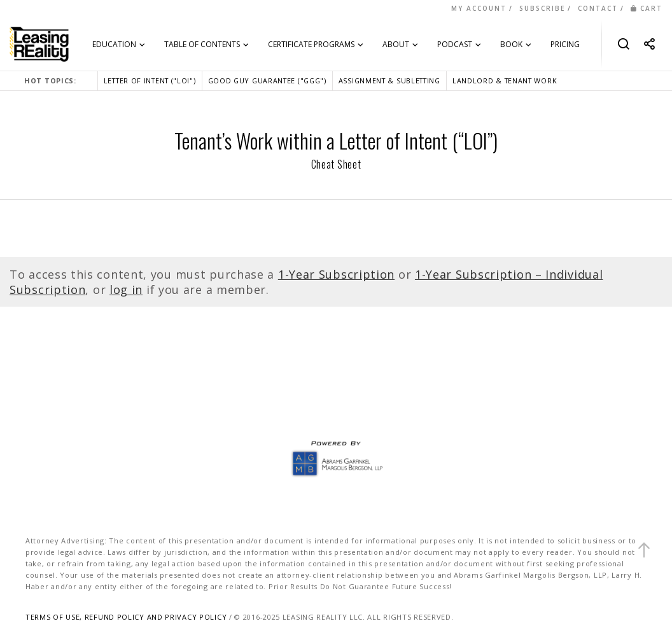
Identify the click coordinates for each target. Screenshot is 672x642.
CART (647, 8)
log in (126, 290)
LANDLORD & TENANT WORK (505, 80)
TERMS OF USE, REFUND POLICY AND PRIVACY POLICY (126, 617)
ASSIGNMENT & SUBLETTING (389, 80)
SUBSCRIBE (542, 8)
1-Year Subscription (336, 274)
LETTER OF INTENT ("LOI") (150, 80)
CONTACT (598, 8)
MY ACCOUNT (479, 8)
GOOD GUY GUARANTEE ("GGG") (267, 80)
